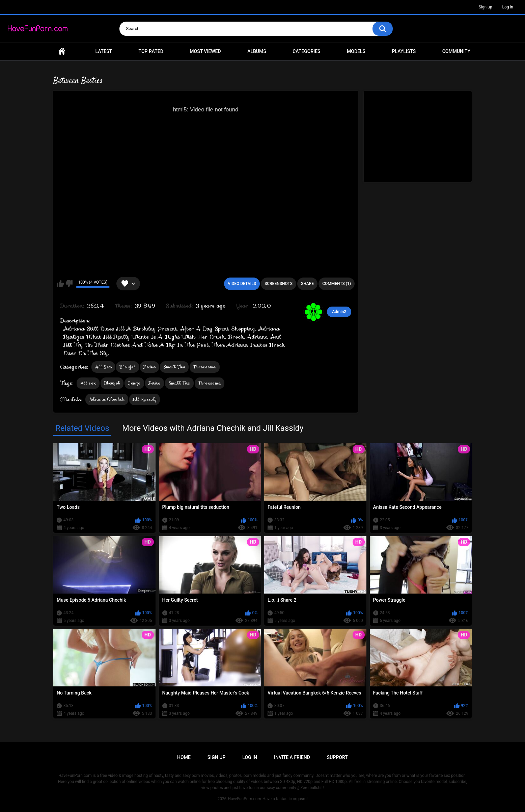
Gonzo (134, 383)
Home (62, 51)
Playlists (404, 51)
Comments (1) (337, 284)
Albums (257, 51)
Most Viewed (205, 51)
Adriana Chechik (107, 399)
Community (456, 51)
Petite (149, 367)
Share (307, 284)
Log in (508, 7)
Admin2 (339, 312)
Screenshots (279, 284)
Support (337, 757)
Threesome (205, 367)
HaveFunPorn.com (244, 799)
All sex (88, 383)
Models (356, 51)
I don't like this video (69, 284)
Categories (306, 51)
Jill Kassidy (145, 399)
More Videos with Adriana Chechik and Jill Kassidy (213, 428)
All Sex (103, 367)
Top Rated (151, 51)
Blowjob (128, 367)
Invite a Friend (292, 757)
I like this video (60, 284)
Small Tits (174, 367)
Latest (104, 51)
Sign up (486, 7)
